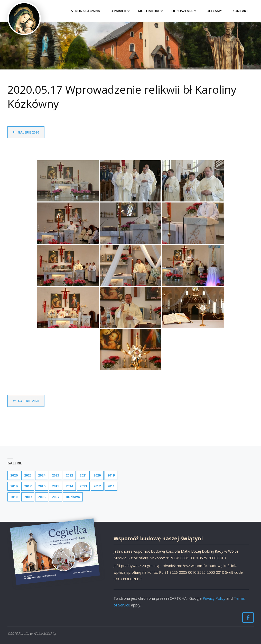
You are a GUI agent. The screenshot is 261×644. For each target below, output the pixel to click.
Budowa (73, 497)
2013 (83, 486)
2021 (83, 475)
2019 (111, 475)
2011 (111, 486)
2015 (55, 486)
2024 (42, 475)
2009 (28, 497)
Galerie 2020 (28, 132)
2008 (42, 497)
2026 (14, 475)
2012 (97, 486)
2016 (42, 486)
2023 (55, 475)
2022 (69, 475)
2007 (55, 497)
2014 (69, 486)
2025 (28, 475)
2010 (14, 497)
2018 (14, 486)
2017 (28, 486)
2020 (97, 475)
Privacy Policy (214, 598)
